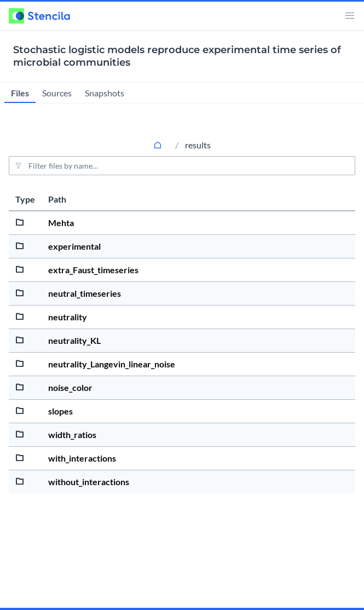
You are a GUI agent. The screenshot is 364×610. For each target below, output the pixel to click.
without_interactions (89, 482)
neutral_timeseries (85, 293)
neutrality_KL (74, 340)
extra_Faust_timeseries (93, 270)
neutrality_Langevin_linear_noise (112, 364)
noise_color (70, 387)
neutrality (68, 317)
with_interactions (82, 458)
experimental (74, 246)
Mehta (61, 223)
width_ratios (72, 435)
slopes (60, 411)
